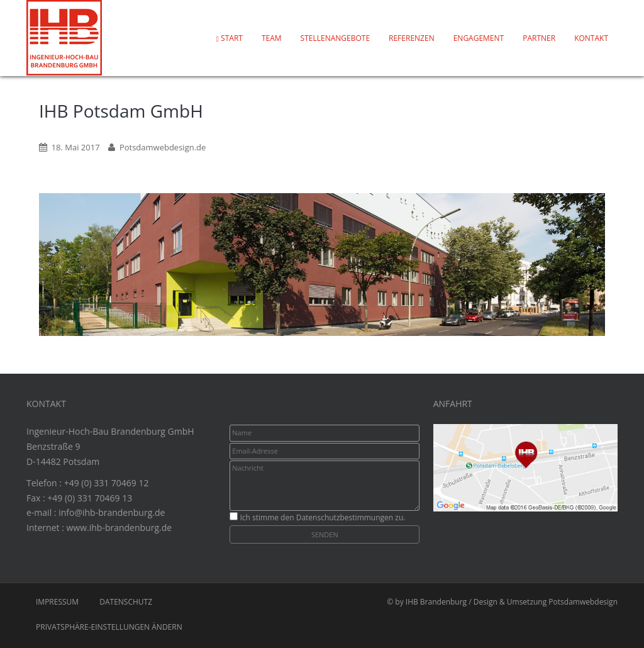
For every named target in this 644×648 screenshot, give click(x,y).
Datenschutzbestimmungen (345, 517)
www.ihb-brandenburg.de (119, 528)
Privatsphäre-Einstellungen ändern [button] (109, 627)
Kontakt (591, 38)
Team (272, 38)
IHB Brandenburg (436, 602)
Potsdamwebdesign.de (163, 147)
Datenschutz (126, 602)
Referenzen (412, 38)
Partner (539, 38)
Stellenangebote (335, 38)
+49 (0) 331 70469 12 (107, 483)
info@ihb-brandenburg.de (112, 512)
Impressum (57, 602)
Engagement (479, 38)
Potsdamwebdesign (583, 602)
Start (230, 38)
